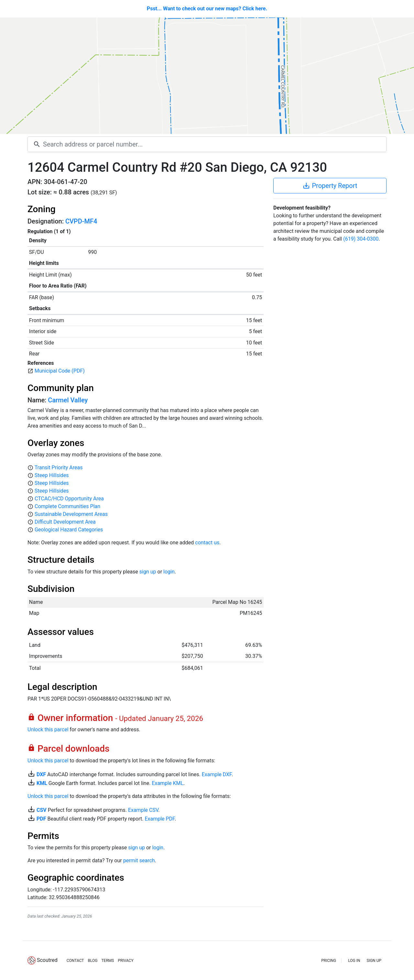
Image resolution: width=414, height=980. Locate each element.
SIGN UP (374, 961)
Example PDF (160, 819)
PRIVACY (125, 961)
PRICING (329, 961)
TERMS (108, 961)
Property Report (330, 186)
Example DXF (217, 774)
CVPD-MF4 (81, 221)
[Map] (207, 76)
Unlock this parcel (48, 730)
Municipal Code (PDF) (60, 371)
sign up (148, 572)
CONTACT (75, 961)
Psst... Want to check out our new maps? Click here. (207, 9)
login (169, 572)
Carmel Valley (68, 400)
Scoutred (47, 960)
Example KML (168, 783)
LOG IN (354, 961)
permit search (139, 860)
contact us (207, 543)
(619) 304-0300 (361, 239)
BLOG (93, 961)
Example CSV (143, 810)
